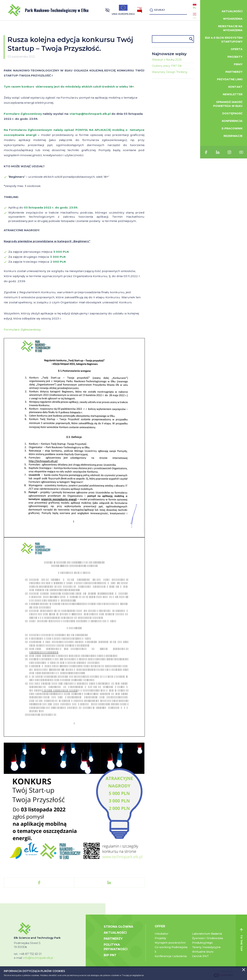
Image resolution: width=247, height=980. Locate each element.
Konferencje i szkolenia (171, 956)
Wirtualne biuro (203, 952)
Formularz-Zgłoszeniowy (22, 330)
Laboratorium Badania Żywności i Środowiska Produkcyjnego (207, 938)
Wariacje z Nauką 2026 (167, 60)
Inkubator (161, 934)
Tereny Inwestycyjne (206, 947)
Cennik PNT (200, 956)
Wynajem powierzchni (170, 943)
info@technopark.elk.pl (38, 958)
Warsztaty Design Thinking (170, 72)
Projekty (160, 938)
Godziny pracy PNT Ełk (167, 66)
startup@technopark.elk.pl (90, 114)
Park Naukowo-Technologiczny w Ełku (48, 10)
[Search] (168, 10)
